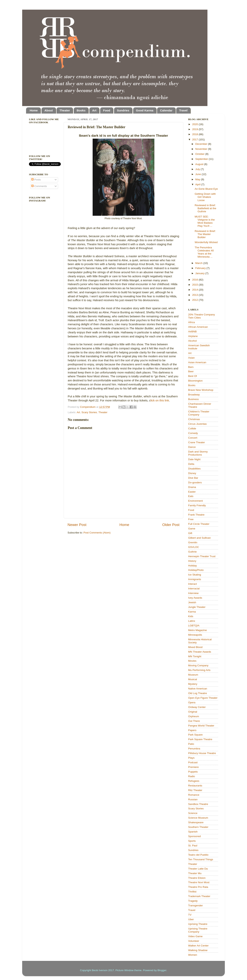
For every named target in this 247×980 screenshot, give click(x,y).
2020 (195, 124)
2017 (195, 139)
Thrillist (192, 892)
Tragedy (193, 901)
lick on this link (160, 400)
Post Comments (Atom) (97, 533)
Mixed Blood (195, 647)
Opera (192, 702)
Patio (191, 744)
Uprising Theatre (198, 924)
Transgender (195, 905)
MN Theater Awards (200, 652)
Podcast (193, 762)
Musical (193, 679)
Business (193, 399)
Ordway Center (197, 707)
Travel (183, 110)
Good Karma (145, 110)
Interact (192, 584)
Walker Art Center (198, 946)
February (201, 268)
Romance (194, 795)
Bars (191, 367)
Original (193, 712)
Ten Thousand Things (201, 859)
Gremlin (193, 542)
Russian (193, 799)
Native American (198, 689)
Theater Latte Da (198, 869)
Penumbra (194, 749)
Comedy (193, 433)
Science (193, 813)
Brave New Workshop (201, 390)
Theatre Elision (197, 878)
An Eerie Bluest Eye (206, 189)
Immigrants (195, 579)
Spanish (193, 832)
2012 (195, 300)
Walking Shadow (198, 950)
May (198, 179)
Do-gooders (195, 482)
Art (94, 110)
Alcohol (192, 341)
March (199, 263)
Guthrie (192, 552)
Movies (192, 661)
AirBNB (192, 332)
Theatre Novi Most (199, 882)
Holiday (192, 566)
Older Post (171, 525)
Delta (191, 464)
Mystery (193, 684)
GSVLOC (194, 547)
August (200, 164)
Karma (192, 612)
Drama (192, 487)
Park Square (195, 735)
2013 (195, 295)
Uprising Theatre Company (198, 930)
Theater (65, 110)
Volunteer (194, 941)
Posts (36, 180)
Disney (192, 473)
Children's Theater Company (199, 413)
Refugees (194, 781)
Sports (192, 841)
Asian (191, 358)
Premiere (193, 767)
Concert (193, 438)
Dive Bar (193, 478)
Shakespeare (196, 822)
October (200, 154)
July (198, 169)
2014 (195, 290)
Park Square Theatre (200, 739)
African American (198, 327)
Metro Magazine (198, 630)
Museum (193, 675)
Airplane (193, 336)
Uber (191, 919)
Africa (192, 322)
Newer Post (77, 525)
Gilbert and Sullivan (199, 538)
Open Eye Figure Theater (203, 698)
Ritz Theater (195, 790)
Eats (191, 496)
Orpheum (194, 716)
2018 (195, 134)
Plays (191, 758)
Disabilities (194, 469)
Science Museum (198, 818)
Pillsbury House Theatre (202, 753)
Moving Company (198, 665)
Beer (191, 371)
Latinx (192, 621)
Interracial (194, 589)
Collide (192, 428)
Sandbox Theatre (198, 804)
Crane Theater (197, 442)
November (202, 149)
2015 (195, 285)
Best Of (192, 376)
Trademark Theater (199, 896)
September (202, 159)
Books (81, 110)
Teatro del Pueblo (198, 855)
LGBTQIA (194, 626)
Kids (191, 616)
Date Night (194, 459)
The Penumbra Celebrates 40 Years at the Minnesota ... (204, 252)
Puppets (193, 772)
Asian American (197, 362)
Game (192, 529)
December (202, 144)
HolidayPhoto (196, 570)
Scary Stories (89, 412)
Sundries (123, 110)
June (198, 174)
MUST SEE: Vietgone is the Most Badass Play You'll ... (205, 221)
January (200, 273)
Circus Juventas (197, 424)
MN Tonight (195, 656)
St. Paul (193, 846)
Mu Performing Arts (199, 670)
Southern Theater (198, 827)
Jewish (192, 602)
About (49, 110)
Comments (39, 186)
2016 (195, 280)
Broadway (194, 395)
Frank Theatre (196, 515)
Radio (192, 776)
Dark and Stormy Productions (198, 453)
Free (191, 519)
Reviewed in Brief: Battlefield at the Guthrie (206, 208)
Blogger (162, 970)
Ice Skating (195, 575)
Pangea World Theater (201, 726)
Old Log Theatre (198, 693)
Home (34, 110)
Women (193, 955)
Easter (192, 492)
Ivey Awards (195, 598)
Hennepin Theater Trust (202, 556)
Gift (190, 533)
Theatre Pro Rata (198, 887)
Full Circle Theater (199, 524)
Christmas (194, 419)
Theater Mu (195, 873)
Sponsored (194, 836)
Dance (192, 447)
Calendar (166, 110)
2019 (195, 129)
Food (107, 110)
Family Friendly (197, 505)
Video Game (195, 936)
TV (190, 915)
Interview (193, 593)
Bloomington (195, 381)
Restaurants (195, 786)
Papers (192, 730)
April (198, 184)
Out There (194, 721)
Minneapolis (195, 635)
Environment (195, 501)
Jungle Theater (197, 607)
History (192, 561)
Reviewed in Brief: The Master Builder (205, 234)
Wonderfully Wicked (206, 242)
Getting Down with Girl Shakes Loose (205, 197)
